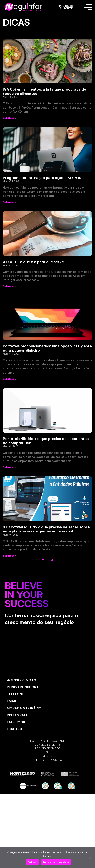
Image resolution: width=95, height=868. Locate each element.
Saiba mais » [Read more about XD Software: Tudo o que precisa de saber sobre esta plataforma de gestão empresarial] (10, 556)
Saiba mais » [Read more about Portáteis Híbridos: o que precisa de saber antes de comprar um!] (10, 467)
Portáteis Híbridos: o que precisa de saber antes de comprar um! (46, 441)
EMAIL (12, 701)
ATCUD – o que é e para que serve (33, 262)
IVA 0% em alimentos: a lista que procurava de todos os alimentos (44, 91)
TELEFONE (15, 694)
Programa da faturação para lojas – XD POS (42, 178)
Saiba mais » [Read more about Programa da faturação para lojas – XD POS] (10, 202)
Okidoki (32, 862)
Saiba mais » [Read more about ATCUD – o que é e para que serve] (10, 286)
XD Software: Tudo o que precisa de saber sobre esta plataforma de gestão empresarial (46, 529)
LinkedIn (14, 729)
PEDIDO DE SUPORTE (66, 7)
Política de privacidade (56, 862)
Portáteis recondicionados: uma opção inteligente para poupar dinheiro (47, 348)
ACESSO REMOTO (22, 680)
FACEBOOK (16, 722)
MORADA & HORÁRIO (24, 708)
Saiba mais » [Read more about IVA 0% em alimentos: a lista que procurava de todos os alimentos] (10, 118)
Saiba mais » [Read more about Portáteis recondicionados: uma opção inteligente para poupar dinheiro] (10, 379)
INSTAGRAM (17, 715)
